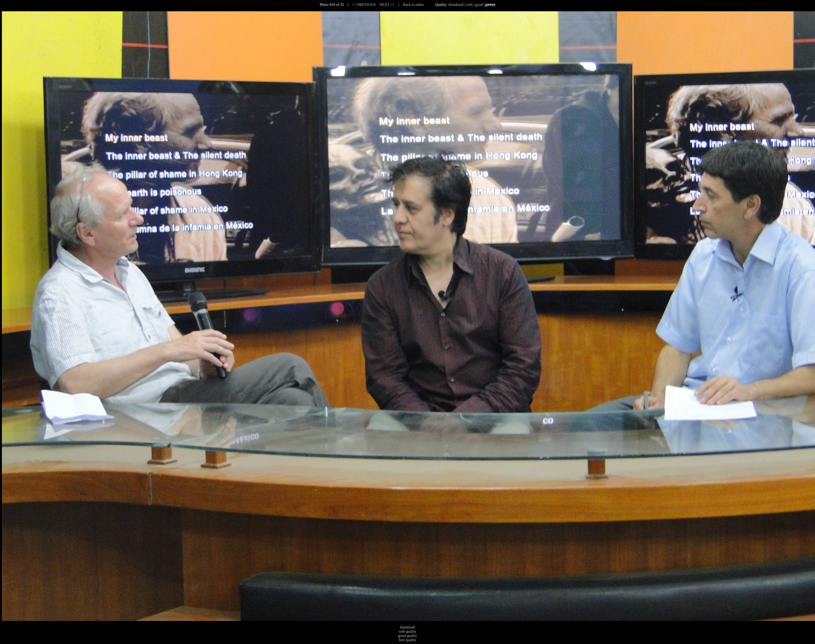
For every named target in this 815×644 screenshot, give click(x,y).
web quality (407, 631)
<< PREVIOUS (364, 5)
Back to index (413, 5)
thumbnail (456, 5)
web (469, 5)
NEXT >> (387, 5)
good (479, 5)
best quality (407, 640)
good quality (407, 636)
